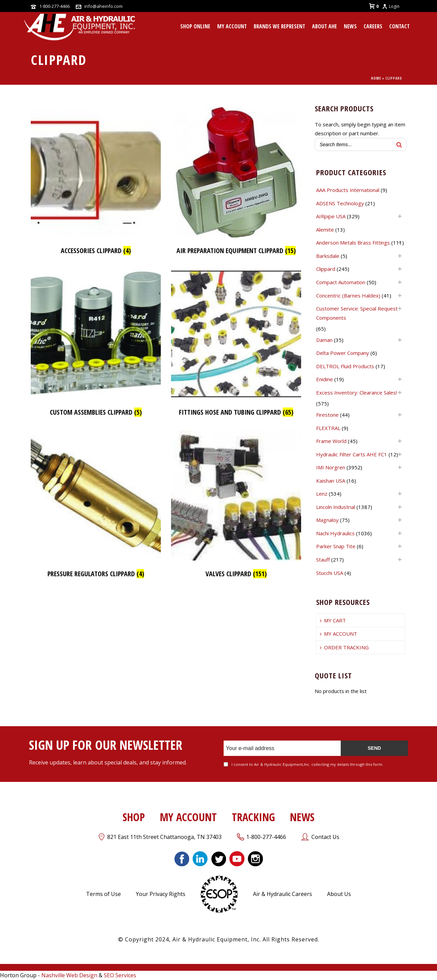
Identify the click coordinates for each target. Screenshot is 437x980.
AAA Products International (348, 190)
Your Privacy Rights (161, 894)
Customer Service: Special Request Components (357, 313)
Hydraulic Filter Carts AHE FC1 (352, 454)
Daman (324, 340)
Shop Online (195, 26)
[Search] (399, 144)
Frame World (331, 441)
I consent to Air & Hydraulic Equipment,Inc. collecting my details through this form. (307, 764)
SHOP (134, 817)
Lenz (322, 494)
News (350, 26)
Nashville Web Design (69, 975)
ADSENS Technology (340, 203)
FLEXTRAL (328, 428)
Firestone (327, 415)
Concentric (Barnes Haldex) (348, 295)
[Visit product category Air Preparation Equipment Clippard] (236, 183)
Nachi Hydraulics (335, 533)
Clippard (326, 269)
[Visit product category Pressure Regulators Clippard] (96, 506)
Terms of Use (103, 894)
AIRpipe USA (331, 216)
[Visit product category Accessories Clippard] (96, 183)
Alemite (325, 230)
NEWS (302, 817)
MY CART (333, 620)
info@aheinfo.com (103, 6)
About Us (339, 894)
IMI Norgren (331, 467)
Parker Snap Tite (336, 546)
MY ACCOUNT (232, 26)
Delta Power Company (343, 353)
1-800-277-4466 (54, 6)
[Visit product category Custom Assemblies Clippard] (96, 344)
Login (391, 6)
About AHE (325, 26)
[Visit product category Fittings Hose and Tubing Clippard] (236, 344)
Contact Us (325, 837)
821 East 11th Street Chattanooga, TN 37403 (164, 837)
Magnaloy (327, 520)
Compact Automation (341, 282)
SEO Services (120, 975)
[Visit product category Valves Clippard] (236, 506)
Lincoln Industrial (336, 507)
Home (376, 78)
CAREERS (373, 26)
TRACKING (253, 817)
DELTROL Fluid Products (345, 366)
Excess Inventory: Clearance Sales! (357, 392)
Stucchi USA (330, 573)
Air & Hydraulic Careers (283, 894)
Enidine (325, 379)
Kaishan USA (331, 481)
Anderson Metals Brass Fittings (353, 243)
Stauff (323, 560)
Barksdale (328, 256)
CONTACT (399, 26)
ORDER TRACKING (344, 647)
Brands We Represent (279, 26)
